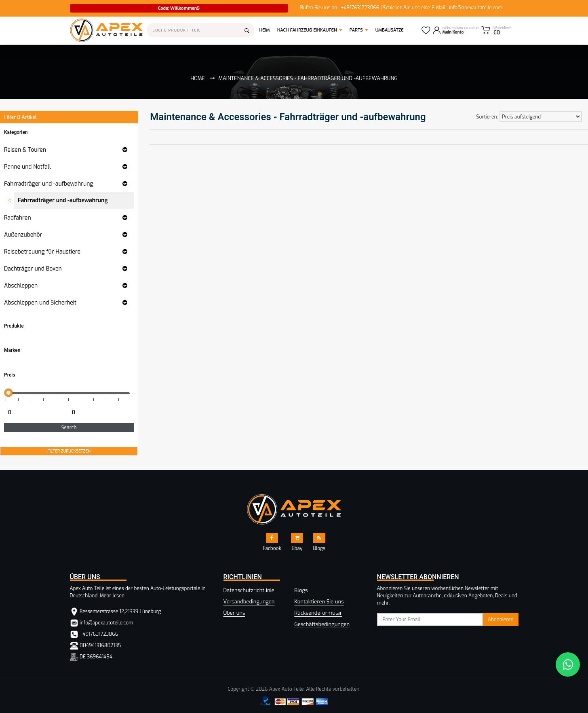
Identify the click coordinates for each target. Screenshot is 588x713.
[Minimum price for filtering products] (35, 413)
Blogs (301, 590)
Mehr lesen (112, 596)
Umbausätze (390, 30)
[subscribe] (430, 620)
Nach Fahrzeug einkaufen (307, 30)
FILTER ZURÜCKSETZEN (69, 451)
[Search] (201, 30)
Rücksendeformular (318, 613)
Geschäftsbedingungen (322, 624)
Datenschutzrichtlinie (249, 590)
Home (198, 78)
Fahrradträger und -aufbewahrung (63, 200)
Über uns (234, 613)
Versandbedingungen (249, 602)
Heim (267, 30)
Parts (356, 30)
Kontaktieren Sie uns (319, 602)
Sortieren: (487, 117)
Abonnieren (501, 620)
